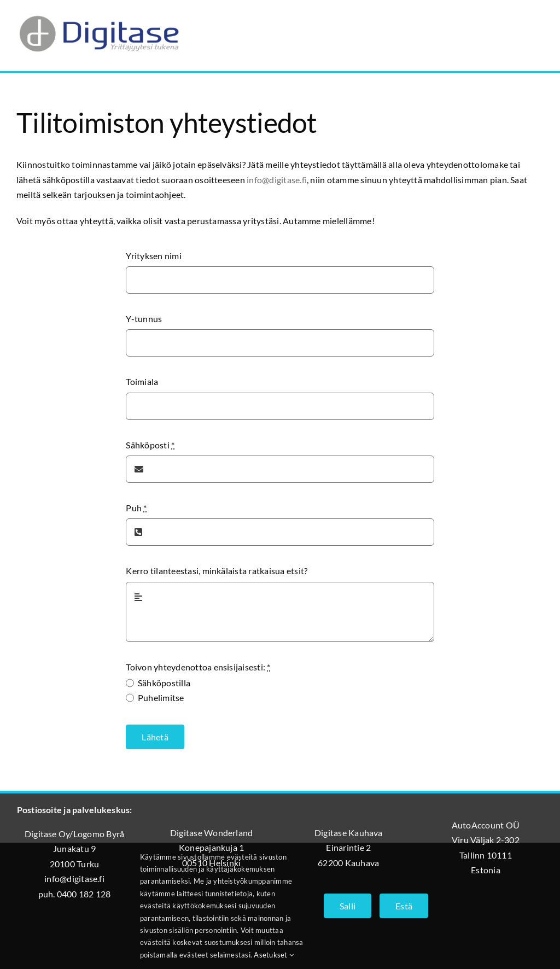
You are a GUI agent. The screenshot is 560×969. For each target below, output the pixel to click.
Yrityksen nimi (153, 256)
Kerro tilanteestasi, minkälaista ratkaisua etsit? (217, 571)
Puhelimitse (161, 697)
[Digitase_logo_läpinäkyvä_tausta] (98, 13)
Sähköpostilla (164, 683)
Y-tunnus (144, 319)
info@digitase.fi (277, 180)
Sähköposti (150, 445)
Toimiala (142, 381)
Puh (136, 508)
